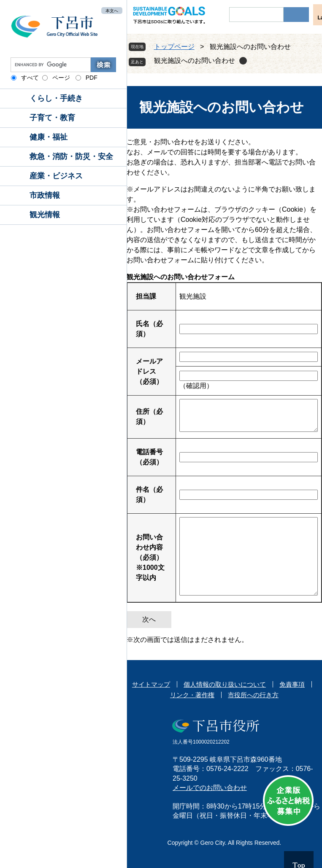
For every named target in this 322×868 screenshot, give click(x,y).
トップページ (174, 47)
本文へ (112, 10)
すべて (30, 78)
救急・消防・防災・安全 (71, 156)
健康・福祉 (49, 137)
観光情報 (45, 215)
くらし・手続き (56, 98)
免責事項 (292, 684)
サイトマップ (151, 684)
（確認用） (196, 386)
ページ (61, 78)
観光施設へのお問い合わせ (195, 61)
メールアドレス (149, 371)
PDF (92, 78)
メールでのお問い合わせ (210, 788)
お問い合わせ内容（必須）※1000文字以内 (150, 557)
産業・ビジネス (56, 176)
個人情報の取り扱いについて (225, 684)
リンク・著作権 (192, 695)
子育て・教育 (52, 118)
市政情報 (45, 195)
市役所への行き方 (253, 695)
